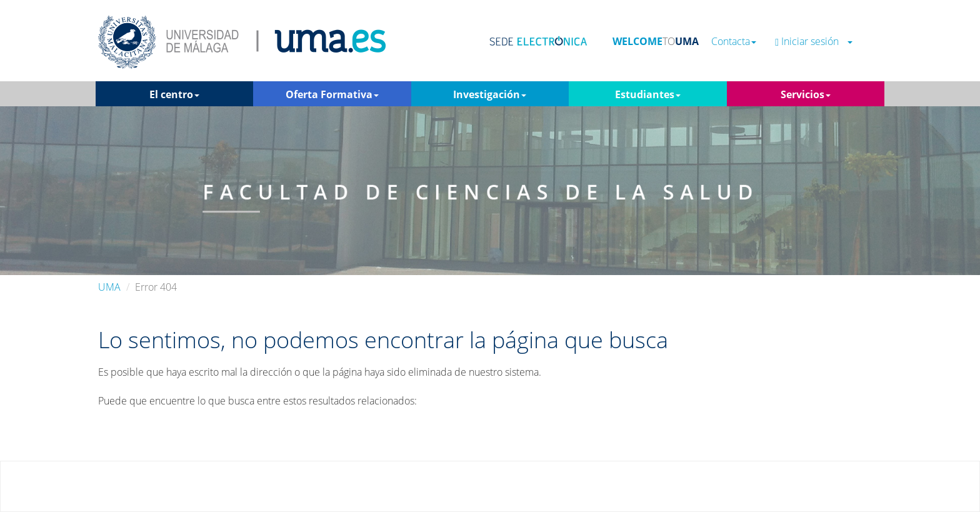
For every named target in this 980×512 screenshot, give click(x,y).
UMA (109, 287)
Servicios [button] (806, 94)
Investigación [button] (490, 94)
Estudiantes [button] (648, 94)
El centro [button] (174, 94)
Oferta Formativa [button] (332, 94)
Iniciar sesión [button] (814, 42)
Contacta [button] (734, 42)
